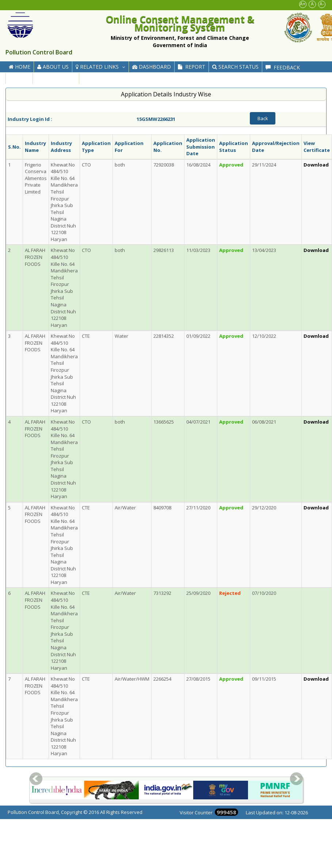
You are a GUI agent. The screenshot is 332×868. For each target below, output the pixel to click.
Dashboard (152, 67)
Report (192, 67)
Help (93, 79)
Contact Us (56, 78)
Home (20, 67)
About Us (53, 67)
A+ (303, 4)
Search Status (235, 67)
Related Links (102, 67)
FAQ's (19, 78)
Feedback (283, 67)
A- (322, 4)
